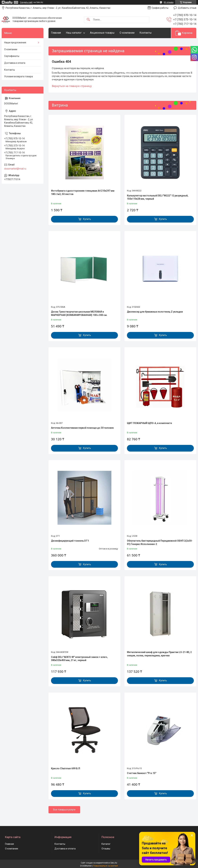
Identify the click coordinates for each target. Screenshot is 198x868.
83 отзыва (169, 2)
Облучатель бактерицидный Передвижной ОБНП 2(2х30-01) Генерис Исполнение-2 (160, 542)
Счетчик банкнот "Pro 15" (142, 773)
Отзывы (106, 849)
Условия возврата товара (18, 76)
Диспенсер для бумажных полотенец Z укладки (155, 312)
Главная (56, 33)
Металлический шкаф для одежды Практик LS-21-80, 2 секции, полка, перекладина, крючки (159, 654)
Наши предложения (15, 42)
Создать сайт (26, 2)
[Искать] (88, 20)
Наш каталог (74, 33)
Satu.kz (114, 863)
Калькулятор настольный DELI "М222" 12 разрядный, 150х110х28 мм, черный (158, 197)
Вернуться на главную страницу (72, 86)
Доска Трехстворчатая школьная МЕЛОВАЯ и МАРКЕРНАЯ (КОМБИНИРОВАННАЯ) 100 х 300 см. (79, 313)
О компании (127, 33)
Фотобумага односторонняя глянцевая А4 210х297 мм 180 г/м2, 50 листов (83, 192)
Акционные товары (102, 33)
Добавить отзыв (187, 8)
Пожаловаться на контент (106, 866)
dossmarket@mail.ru (15, 169)
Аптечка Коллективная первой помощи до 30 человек (82, 428)
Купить (87, 219)
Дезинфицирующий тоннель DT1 (70, 541)
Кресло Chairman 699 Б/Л (66, 768)
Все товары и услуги (64, 810)
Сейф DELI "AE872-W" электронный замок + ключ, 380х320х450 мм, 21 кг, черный (79, 659)
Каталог (106, 844)
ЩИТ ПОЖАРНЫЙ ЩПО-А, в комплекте (149, 423)
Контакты (146, 33)
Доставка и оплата (15, 63)
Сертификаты (12, 56)
